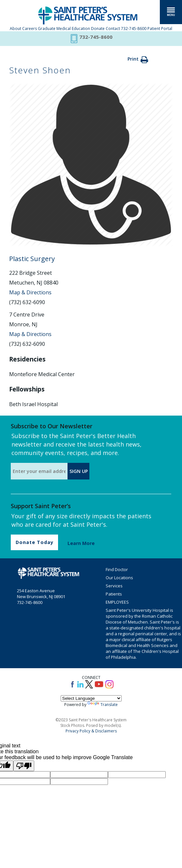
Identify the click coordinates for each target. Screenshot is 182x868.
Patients (114, 594)
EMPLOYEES (117, 602)
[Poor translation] (24, 766)
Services (114, 586)
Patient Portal (160, 29)
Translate (103, 705)
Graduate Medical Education (64, 29)
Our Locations (119, 578)
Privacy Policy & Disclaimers (91, 731)
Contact (113, 29)
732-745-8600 (134, 29)
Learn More (81, 543)
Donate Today (35, 542)
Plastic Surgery (32, 259)
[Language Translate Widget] (91, 698)
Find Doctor (117, 569)
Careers (30, 29)
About (15, 29)
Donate (98, 29)
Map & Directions (30, 292)
